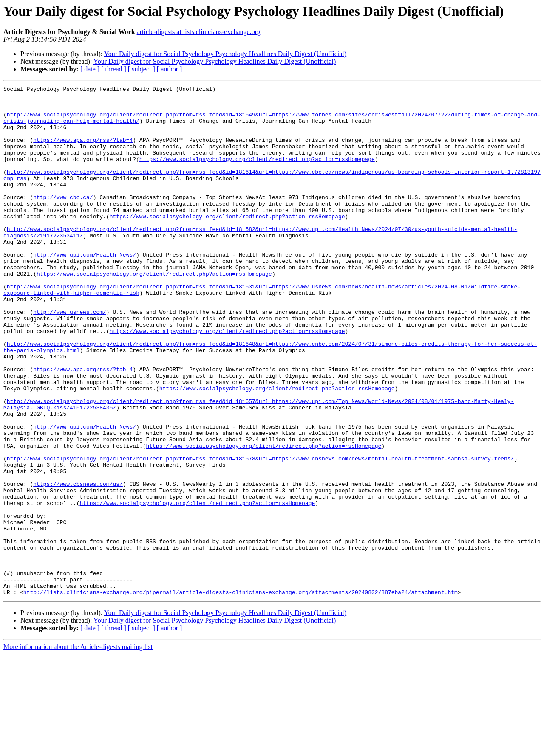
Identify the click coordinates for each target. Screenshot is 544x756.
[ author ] (170, 69)
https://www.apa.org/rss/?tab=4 (83, 151)
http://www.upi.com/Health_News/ (85, 289)
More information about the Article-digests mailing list (78, 749)
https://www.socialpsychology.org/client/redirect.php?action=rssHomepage (257, 174)
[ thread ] (114, 69)
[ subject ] (142, 69)
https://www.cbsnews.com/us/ (78, 564)
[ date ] (90, 69)
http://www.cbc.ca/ (63, 220)
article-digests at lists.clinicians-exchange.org (199, 32)
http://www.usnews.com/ (70, 358)
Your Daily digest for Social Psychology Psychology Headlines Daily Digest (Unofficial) (225, 54)
